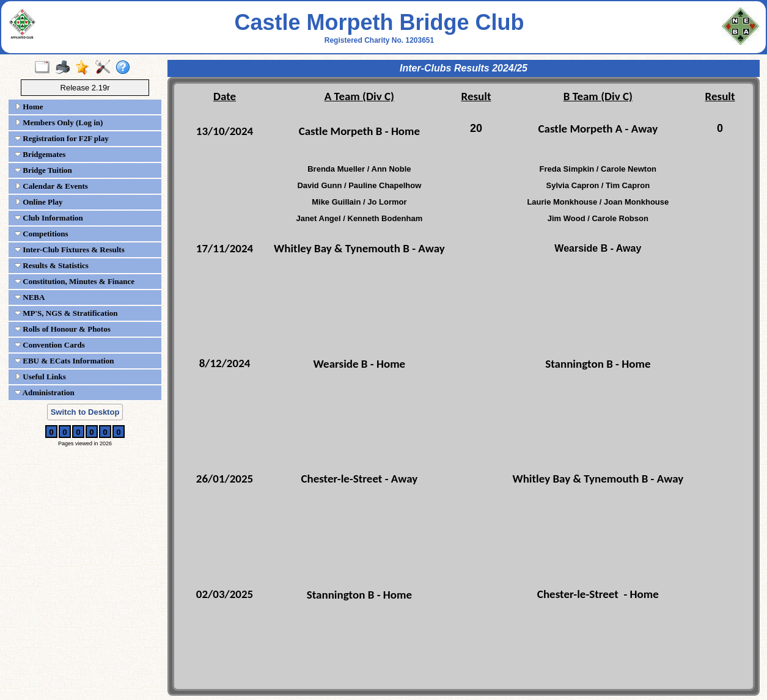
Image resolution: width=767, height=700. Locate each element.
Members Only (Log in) (59, 122)
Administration (45, 392)
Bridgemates (40, 154)
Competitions (42, 234)
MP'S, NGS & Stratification (66, 313)
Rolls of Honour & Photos (63, 329)
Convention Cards (50, 345)
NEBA (30, 297)
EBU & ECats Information (64, 361)
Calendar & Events (51, 186)
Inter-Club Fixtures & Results (70, 250)
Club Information (49, 218)
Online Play (39, 202)
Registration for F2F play (62, 138)
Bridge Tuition (43, 170)
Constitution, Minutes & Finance (75, 281)
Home (29, 107)
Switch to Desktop (85, 412)
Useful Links (40, 377)
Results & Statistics (52, 265)
